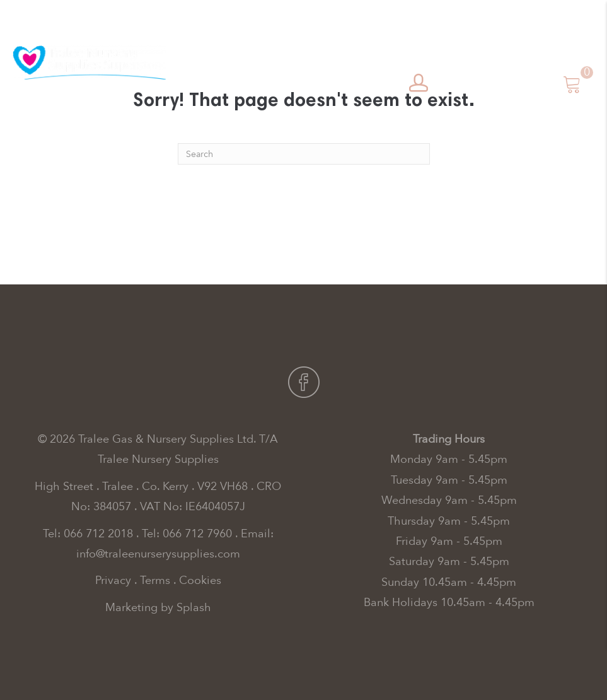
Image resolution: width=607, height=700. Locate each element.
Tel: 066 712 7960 (187, 534)
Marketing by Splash (158, 608)
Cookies (200, 580)
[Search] (304, 154)
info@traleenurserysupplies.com (158, 554)
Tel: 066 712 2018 (88, 534)
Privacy (113, 580)
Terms (155, 580)
